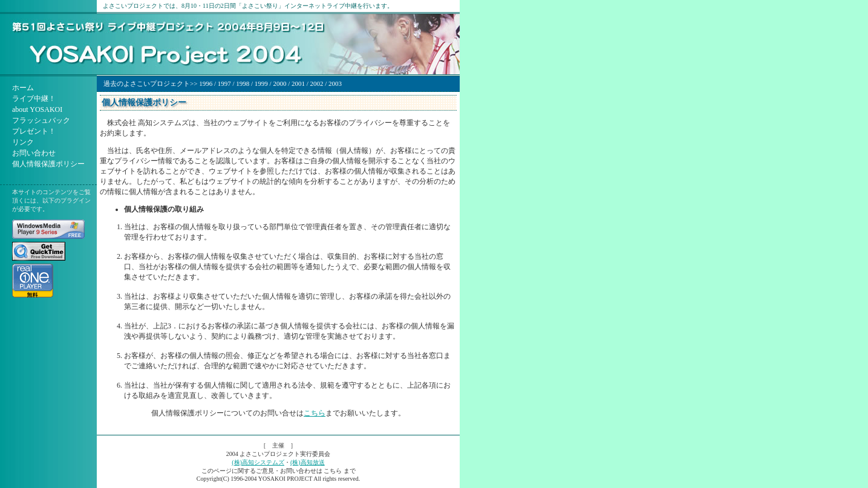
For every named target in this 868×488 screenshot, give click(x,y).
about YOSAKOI (37, 109)
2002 (317, 83)
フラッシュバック (41, 120)
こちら (315, 413)
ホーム (23, 88)
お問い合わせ (34, 153)
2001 (298, 83)
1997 (224, 83)
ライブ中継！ (34, 99)
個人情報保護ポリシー (48, 164)
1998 (243, 83)
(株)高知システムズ (258, 462)
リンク (23, 142)
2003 (335, 83)
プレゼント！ (34, 131)
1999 (261, 83)
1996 (206, 83)
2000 (279, 83)
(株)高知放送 (308, 462)
